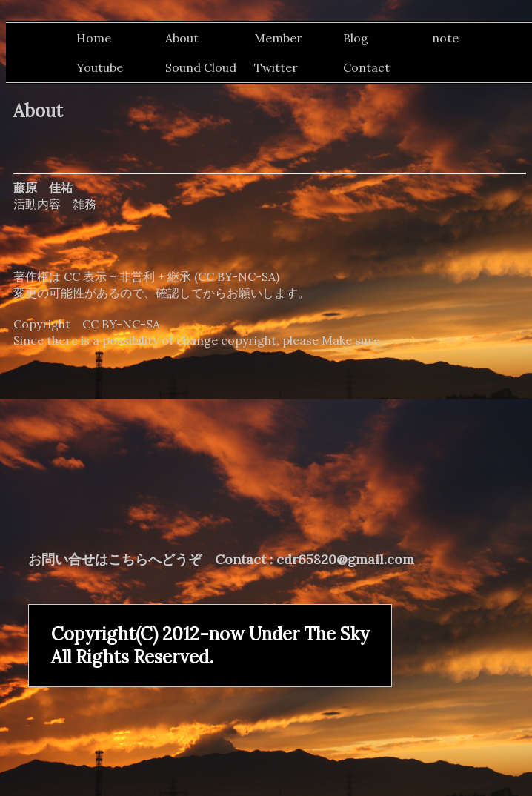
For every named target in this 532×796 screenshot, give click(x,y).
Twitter (276, 67)
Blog (356, 38)
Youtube (100, 67)
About (182, 38)
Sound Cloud (201, 67)
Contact (366, 67)
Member (278, 38)
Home (94, 38)
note (445, 38)
